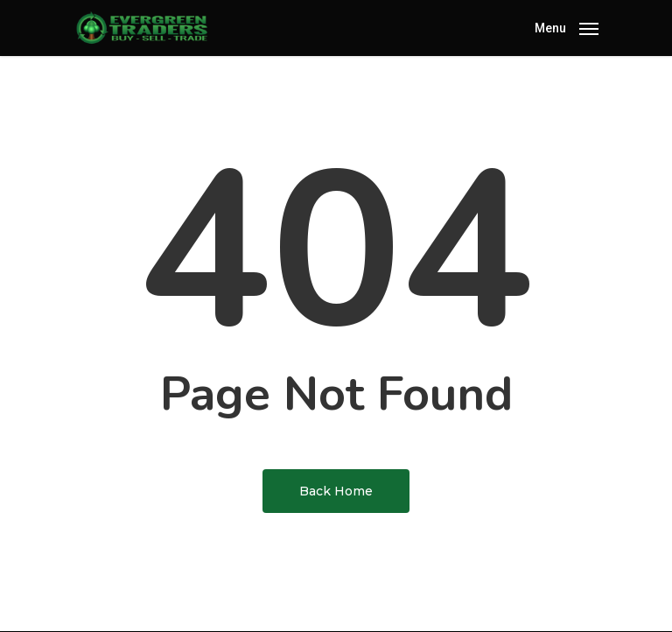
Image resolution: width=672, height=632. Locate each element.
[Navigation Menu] (567, 27)
